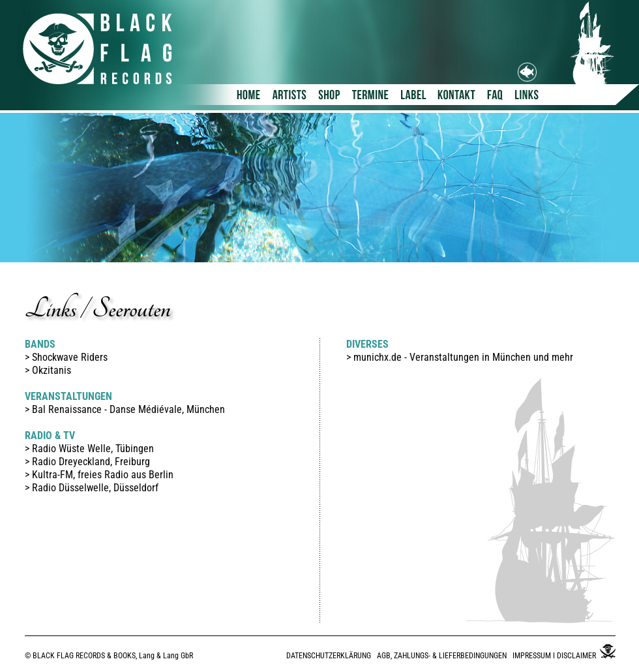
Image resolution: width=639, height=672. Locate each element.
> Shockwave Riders (66, 357)
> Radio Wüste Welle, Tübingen (89, 449)
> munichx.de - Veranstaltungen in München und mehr (460, 357)
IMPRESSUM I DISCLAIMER (554, 656)
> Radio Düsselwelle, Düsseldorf (92, 488)
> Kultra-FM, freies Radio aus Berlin (99, 475)
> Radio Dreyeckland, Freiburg (87, 462)
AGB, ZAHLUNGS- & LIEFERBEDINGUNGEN (442, 656)
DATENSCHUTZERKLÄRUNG (329, 656)
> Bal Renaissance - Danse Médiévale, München (125, 409)
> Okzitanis (48, 370)
